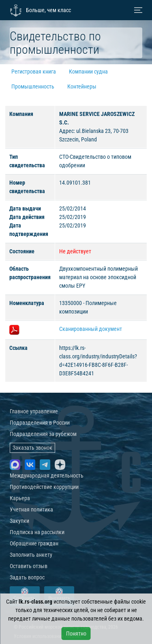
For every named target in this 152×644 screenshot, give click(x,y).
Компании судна (88, 72)
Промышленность (33, 86)
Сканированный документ (91, 329)
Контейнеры (82, 86)
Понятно (76, 633)
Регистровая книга (34, 72)
